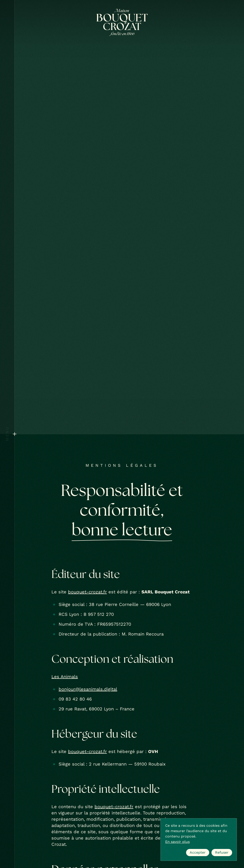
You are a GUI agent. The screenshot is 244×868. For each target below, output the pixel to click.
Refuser (222, 852)
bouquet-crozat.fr (87, 592)
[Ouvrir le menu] (7, 434)
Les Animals (65, 677)
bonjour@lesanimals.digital (88, 689)
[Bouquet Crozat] (122, 22)
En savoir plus (177, 842)
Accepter (198, 852)
